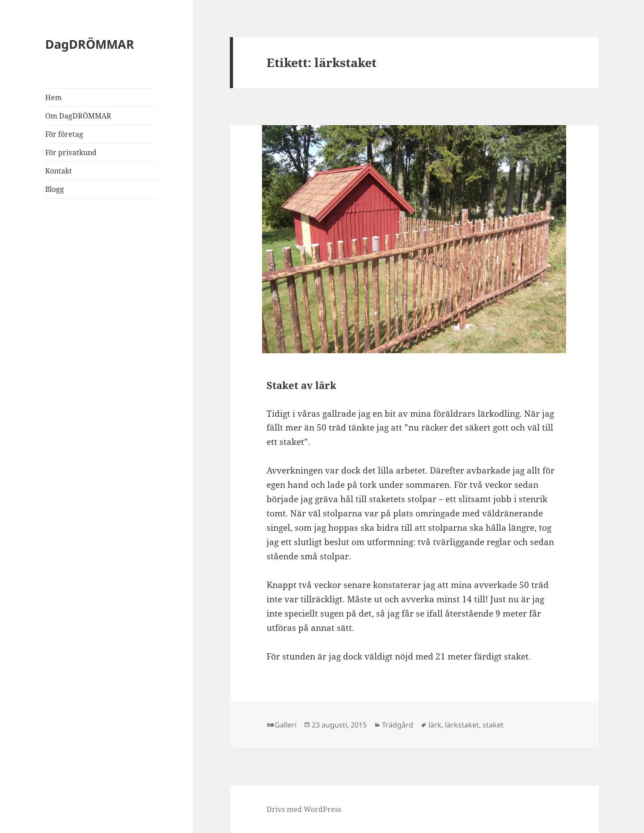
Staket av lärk (301, 385)
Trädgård (398, 725)
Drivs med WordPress (304, 809)
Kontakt (59, 171)
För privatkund (71, 152)
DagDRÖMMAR (90, 44)
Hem (53, 97)
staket (493, 725)
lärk (435, 725)
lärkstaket (462, 725)
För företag (64, 134)
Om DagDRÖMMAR (78, 116)
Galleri (286, 725)
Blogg (55, 189)
